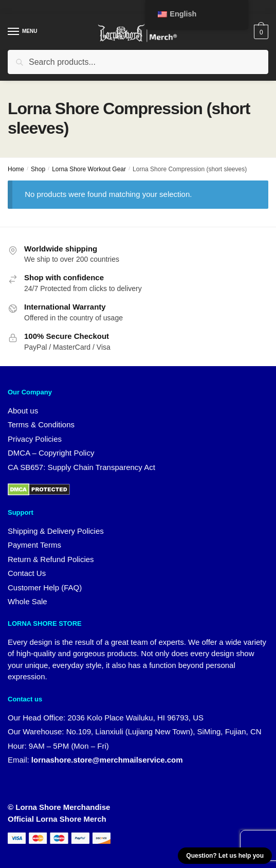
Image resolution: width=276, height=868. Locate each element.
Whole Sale (27, 601)
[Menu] (23, 32)
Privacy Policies (35, 439)
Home (16, 169)
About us (23, 411)
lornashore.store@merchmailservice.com (107, 760)
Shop (38, 169)
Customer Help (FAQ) (45, 587)
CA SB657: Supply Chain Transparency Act (81, 467)
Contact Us (27, 573)
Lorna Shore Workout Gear (89, 169)
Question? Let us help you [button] (225, 856)
